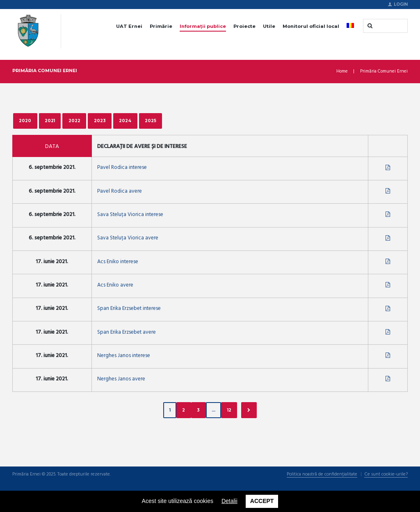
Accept (262, 501)
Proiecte (244, 26)
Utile (269, 26)
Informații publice (203, 26)
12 (229, 411)
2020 (25, 121)
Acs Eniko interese (118, 262)
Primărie (161, 26)
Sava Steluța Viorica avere (128, 238)
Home (342, 72)
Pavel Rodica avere (120, 191)
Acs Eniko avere (115, 286)
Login (401, 4)
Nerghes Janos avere (121, 380)
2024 (126, 121)
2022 (74, 121)
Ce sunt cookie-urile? (386, 476)
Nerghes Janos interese (124, 356)
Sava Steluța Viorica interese (130, 215)
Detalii (229, 501)
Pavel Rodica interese (122, 168)
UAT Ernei (129, 26)
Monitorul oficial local (311, 26)
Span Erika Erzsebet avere (127, 333)
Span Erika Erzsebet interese (129, 309)
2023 (100, 121)
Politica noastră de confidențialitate (322, 476)
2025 (151, 121)
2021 (50, 121)
